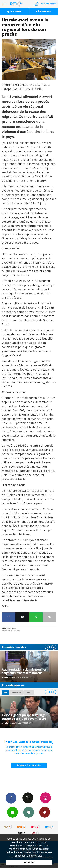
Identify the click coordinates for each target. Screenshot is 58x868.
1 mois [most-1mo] (29, 692)
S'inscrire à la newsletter (29, 765)
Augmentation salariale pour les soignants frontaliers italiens (24, 671)
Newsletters (13, 812)
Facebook (11, 798)
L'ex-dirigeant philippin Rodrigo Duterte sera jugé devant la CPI (24, 717)
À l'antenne (43, 12)
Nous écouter (51, 4)
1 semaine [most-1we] (16, 692)
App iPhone (29, 812)
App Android (45, 812)
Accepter (29, 862)
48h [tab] (5, 692)
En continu (15, 12)
